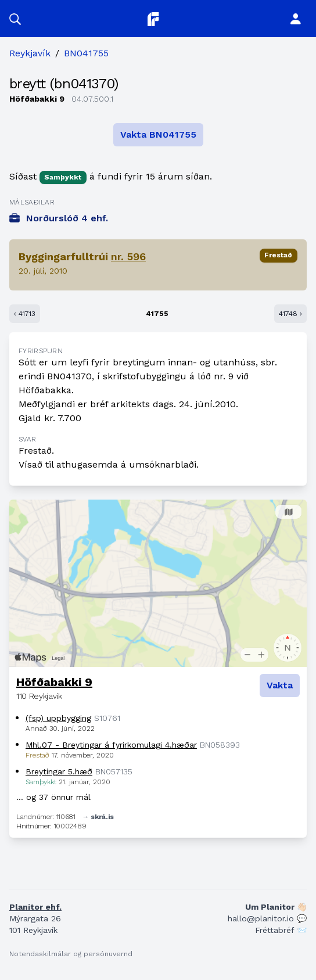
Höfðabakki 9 (54, 682)
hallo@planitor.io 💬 (267, 918)
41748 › (290, 314)
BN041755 (86, 53)
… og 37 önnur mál (53, 797)
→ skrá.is (98, 817)
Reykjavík (30, 53)
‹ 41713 (25, 314)
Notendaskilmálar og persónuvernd (71, 954)
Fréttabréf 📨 (281, 930)
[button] (15, 19)
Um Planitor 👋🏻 (276, 907)
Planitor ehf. (35, 907)
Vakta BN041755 (158, 134)
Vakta (280, 685)
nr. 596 (128, 256)
